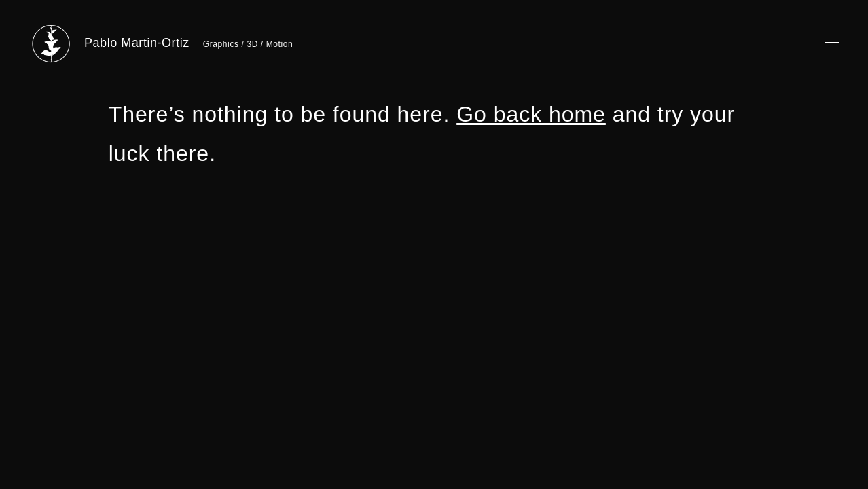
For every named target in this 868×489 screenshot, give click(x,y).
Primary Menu (832, 42)
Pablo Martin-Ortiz (137, 43)
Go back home (531, 114)
